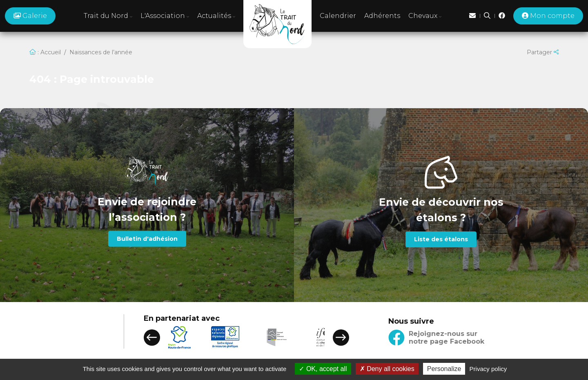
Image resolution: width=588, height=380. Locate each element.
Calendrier (338, 16)
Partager (543, 52)
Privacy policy (488, 369)
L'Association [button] (165, 16)
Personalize (444, 369)
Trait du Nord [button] (108, 16)
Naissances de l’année (101, 52)
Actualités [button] (216, 16)
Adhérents (382, 16)
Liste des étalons (441, 239)
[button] (152, 338)
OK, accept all (323, 369)
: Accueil (45, 52)
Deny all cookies (387, 369)
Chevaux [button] (425, 16)
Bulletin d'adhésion (147, 239)
